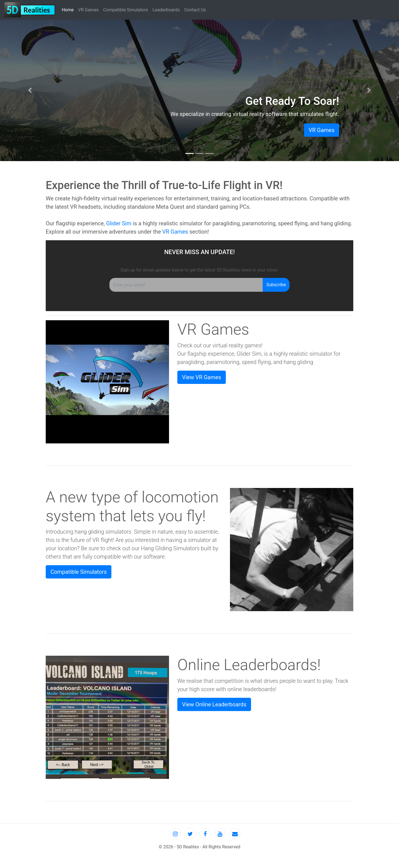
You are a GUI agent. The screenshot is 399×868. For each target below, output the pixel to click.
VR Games (88, 10)
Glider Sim (119, 223)
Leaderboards (166, 10)
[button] (30, 90)
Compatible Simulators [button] (79, 572)
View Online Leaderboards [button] (214, 704)
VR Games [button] (322, 130)
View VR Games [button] (202, 377)
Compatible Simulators (126, 10)
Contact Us (195, 10)
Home (69, 9)
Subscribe (276, 285)
